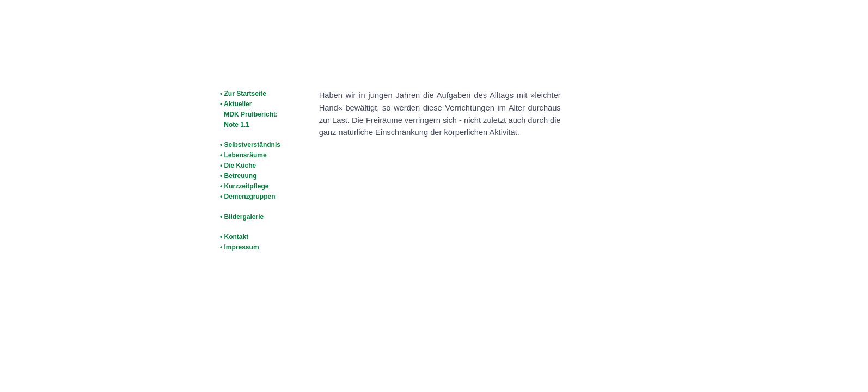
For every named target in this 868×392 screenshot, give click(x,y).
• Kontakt (234, 237)
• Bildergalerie (242, 217)
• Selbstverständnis (250, 145)
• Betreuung (239, 176)
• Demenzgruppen (248, 197)
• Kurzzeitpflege (244, 186)
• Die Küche (238, 166)
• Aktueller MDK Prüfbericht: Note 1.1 (248, 114)
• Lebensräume (243, 155)
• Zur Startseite (243, 94)
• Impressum (240, 247)
